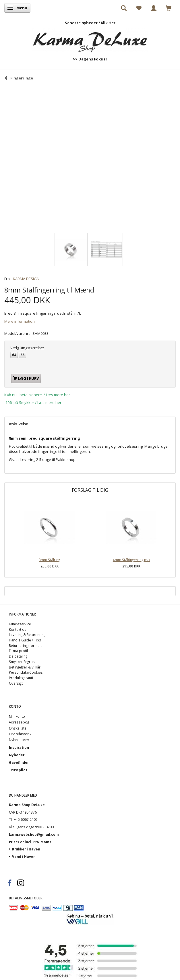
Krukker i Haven (26, 849)
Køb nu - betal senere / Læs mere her (37, 395)
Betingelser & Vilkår (25, 667)
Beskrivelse (18, 424)
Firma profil (18, 651)
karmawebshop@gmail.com (34, 834)
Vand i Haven (24, 856)
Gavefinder (19, 762)
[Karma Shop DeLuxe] (90, 39)
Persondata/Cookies (26, 672)
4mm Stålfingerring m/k (131, 560)
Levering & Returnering (27, 635)
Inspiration (19, 747)
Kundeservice (20, 624)
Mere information (20, 321)
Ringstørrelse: (27, 348)
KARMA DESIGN (26, 279)
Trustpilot (18, 770)
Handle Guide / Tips (25, 640)
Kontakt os (18, 629)
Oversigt (16, 683)
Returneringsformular (26, 645)
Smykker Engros (22, 662)
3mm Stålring (49, 560)
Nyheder (17, 755)
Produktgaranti (21, 678)
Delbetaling (18, 656)
